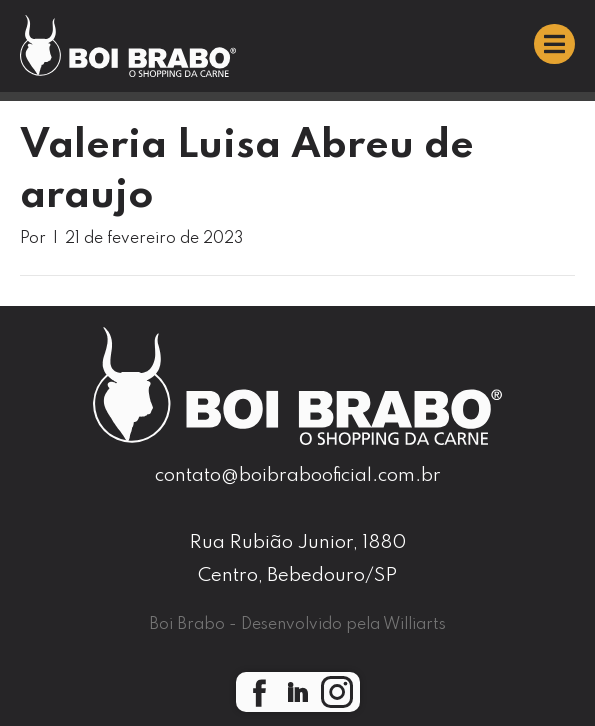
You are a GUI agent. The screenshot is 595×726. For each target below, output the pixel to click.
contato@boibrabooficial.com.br (298, 475)
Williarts (414, 625)
